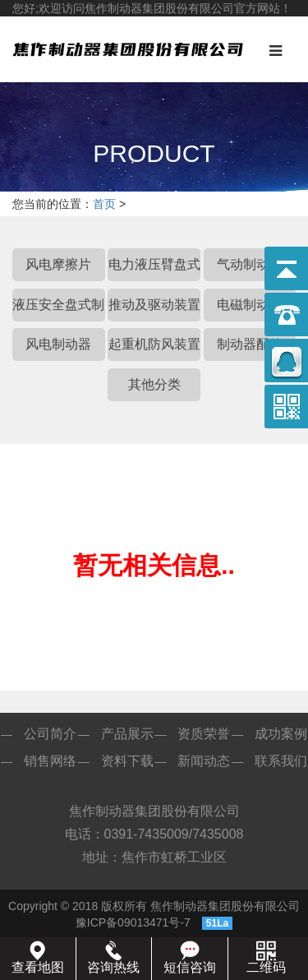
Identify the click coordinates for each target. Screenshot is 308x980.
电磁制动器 (250, 305)
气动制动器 (250, 264)
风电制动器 (58, 344)
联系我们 (281, 761)
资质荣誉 (204, 734)
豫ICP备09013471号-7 (133, 922)
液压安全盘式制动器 (58, 310)
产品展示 (127, 734)
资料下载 (127, 761)
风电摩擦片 (58, 264)
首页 (104, 204)
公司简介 (50, 734)
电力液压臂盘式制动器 (154, 269)
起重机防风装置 (154, 344)
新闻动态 (204, 761)
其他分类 (154, 384)
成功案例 (281, 734)
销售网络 (50, 761)
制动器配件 (250, 344)
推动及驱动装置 (154, 305)
